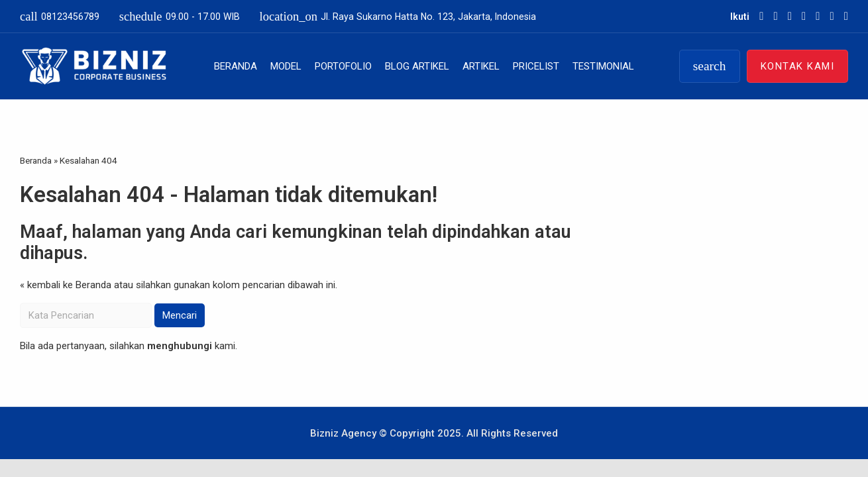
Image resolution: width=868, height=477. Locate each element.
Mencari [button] (180, 315)
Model (286, 66)
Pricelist (536, 66)
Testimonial (603, 66)
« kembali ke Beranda (66, 285)
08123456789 (60, 17)
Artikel (481, 66)
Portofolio (343, 66)
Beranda (236, 66)
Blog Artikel (417, 66)
